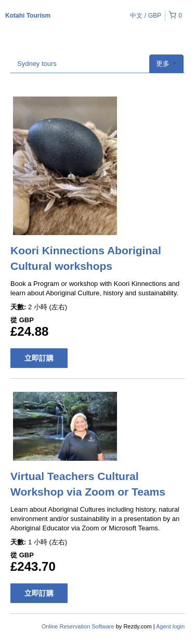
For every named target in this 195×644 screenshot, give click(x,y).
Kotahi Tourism (28, 16)
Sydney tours (37, 64)
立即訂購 (39, 358)
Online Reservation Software (78, 626)
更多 (166, 64)
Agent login (170, 626)
